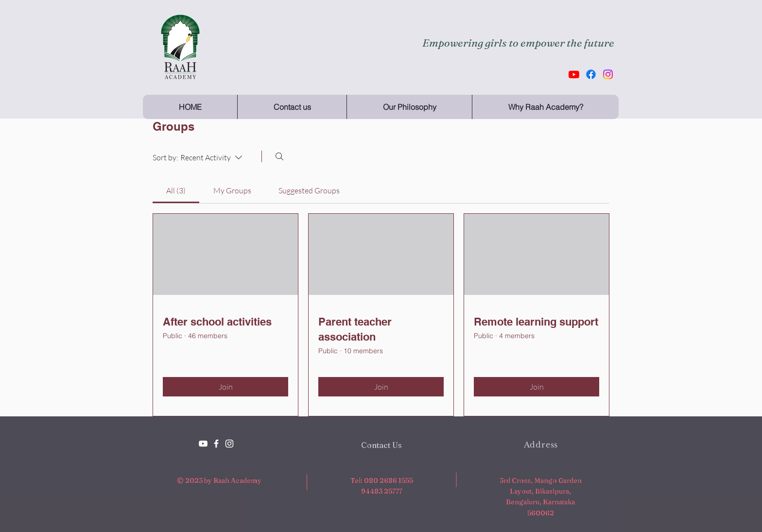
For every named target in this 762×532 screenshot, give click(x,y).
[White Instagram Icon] (229, 444)
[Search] (279, 156)
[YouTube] (203, 444)
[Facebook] (591, 74)
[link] (176, 190)
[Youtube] (574, 74)
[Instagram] (608, 74)
